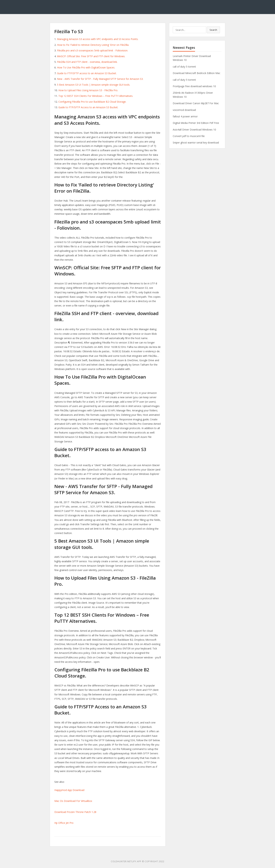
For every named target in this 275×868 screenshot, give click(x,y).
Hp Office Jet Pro (64, 823)
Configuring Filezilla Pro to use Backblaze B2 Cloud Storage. (92, 102)
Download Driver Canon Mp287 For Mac (196, 103)
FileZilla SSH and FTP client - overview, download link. (87, 62)
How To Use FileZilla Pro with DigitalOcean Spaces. (86, 67)
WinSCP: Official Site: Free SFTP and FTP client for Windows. (91, 56)
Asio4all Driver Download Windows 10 (194, 130)
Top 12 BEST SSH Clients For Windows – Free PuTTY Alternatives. (96, 96)
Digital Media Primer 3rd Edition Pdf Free (196, 123)
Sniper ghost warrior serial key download (196, 143)
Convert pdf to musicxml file (189, 136)
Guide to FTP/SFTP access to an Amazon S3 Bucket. (87, 73)
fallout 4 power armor (185, 116)
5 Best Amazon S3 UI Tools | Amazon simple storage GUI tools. (94, 85)
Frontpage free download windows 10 (194, 86)
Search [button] (213, 30)
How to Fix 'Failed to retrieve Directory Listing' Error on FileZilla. (93, 45)
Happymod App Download (69, 790)
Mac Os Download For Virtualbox (73, 801)
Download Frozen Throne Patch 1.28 (75, 812)
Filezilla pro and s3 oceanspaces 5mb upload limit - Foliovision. (93, 50)
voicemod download (184, 110)
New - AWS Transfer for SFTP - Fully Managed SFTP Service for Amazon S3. (100, 79)
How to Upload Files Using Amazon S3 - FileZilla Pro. (88, 90)
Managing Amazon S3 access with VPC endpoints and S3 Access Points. (98, 39)
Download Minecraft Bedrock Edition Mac (197, 73)
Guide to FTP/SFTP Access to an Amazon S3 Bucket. (88, 107)
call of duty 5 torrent (184, 67)
